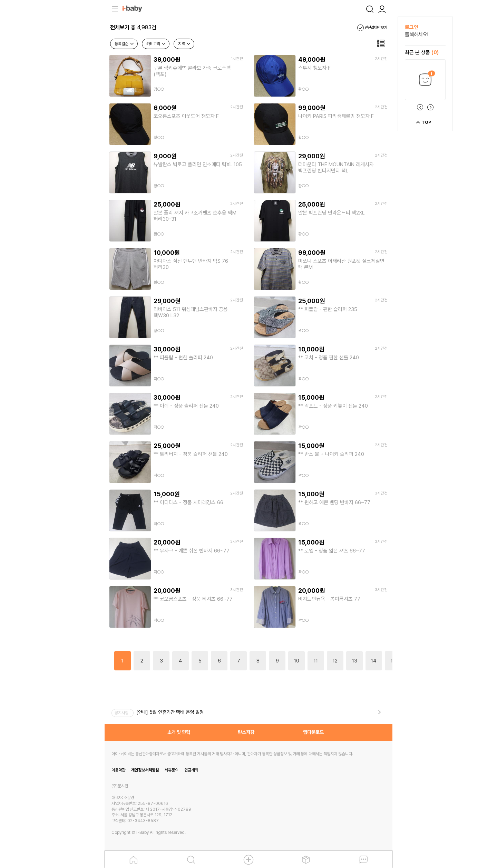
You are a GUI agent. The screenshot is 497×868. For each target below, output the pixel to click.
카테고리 (156, 44)
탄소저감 (246, 732)
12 (335, 661)
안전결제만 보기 (372, 28)
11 (316, 661)
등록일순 (125, 44)
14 (374, 661)
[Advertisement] (67, 120)
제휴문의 (172, 770)
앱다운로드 (313, 732)
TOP (423, 122)
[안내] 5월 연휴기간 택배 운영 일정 (170, 712)
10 (297, 661)
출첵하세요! (417, 34)
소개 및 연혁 (179, 732)
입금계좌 (191, 770)
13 (355, 661)
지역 (185, 44)
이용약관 (118, 770)
